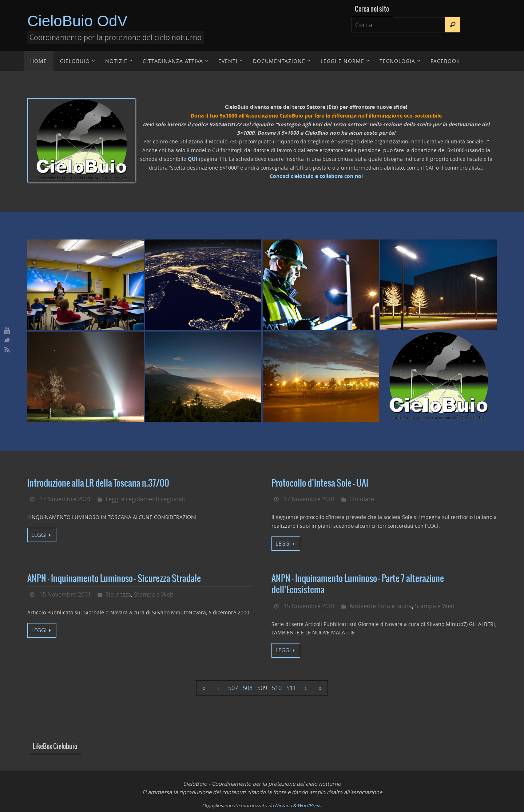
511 (291, 688)
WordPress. (310, 805)
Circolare (362, 499)
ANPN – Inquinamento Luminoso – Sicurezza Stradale (114, 579)
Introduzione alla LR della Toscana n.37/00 (98, 483)
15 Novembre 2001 (65, 594)
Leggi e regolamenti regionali (145, 499)
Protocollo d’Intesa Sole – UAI (320, 483)
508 (248, 688)
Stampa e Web (154, 594)
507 (233, 688)
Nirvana (283, 805)
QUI (193, 159)
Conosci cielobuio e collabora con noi (316, 176)
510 (277, 688)
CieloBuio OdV (77, 21)
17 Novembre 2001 (65, 499)
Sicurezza (118, 594)
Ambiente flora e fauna (381, 606)
